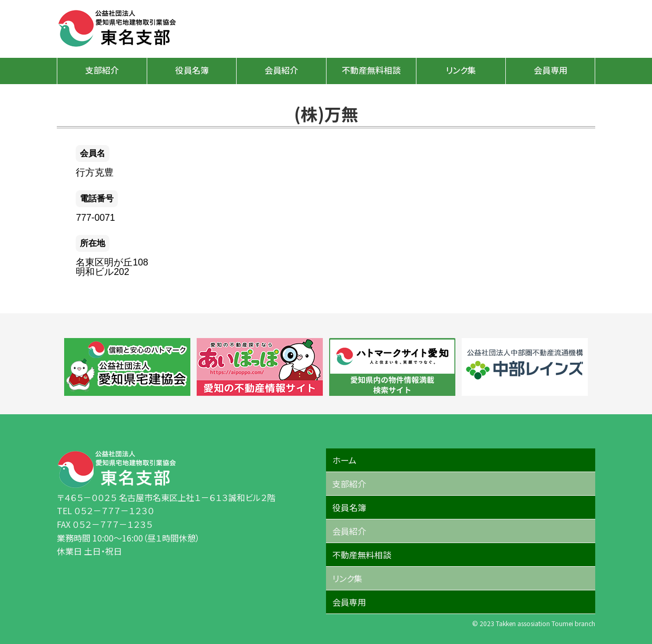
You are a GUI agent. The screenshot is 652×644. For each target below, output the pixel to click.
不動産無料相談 (371, 70)
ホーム (344, 460)
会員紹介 (281, 70)
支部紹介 (102, 70)
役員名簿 (192, 70)
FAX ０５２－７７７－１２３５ (105, 524)
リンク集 (461, 70)
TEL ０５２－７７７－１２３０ (105, 510)
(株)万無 (326, 114)
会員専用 (551, 70)
